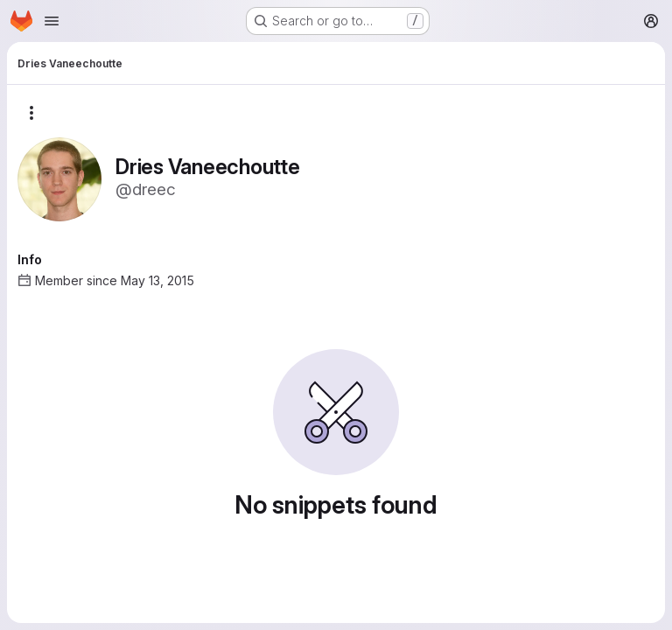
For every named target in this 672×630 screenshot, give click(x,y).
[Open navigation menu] (52, 21)
